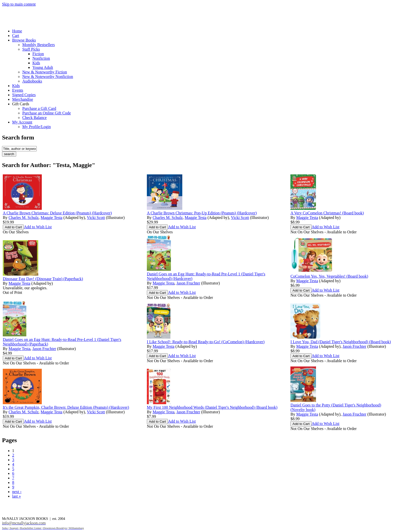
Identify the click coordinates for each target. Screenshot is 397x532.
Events (18, 90)
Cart (16, 36)
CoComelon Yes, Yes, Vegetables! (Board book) (329, 276)
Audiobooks (32, 81)
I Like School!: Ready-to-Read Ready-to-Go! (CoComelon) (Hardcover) (206, 342)
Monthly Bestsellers (38, 45)
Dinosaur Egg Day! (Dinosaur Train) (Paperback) (43, 279)
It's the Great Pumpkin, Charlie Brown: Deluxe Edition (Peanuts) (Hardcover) (66, 407)
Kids (36, 63)
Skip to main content (19, 4)
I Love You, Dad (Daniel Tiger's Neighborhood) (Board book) (341, 342)
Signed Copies (24, 95)
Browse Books (24, 40)
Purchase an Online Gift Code (47, 113)
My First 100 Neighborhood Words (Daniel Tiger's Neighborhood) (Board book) (212, 407)
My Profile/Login (36, 127)
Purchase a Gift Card (39, 108)
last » (16, 496)
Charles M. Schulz (24, 218)
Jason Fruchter (188, 283)
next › (17, 492)
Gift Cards (21, 104)
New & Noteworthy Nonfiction (48, 77)
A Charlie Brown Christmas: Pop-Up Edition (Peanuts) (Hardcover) (202, 213)
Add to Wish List (38, 227)
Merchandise (23, 99)
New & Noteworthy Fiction (45, 72)
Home (17, 31)
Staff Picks (31, 49)
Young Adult (43, 67)
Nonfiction (41, 58)
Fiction (38, 54)
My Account (22, 122)
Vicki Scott (96, 218)
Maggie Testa (51, 218)
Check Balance (34, 118)
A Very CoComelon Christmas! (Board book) (327, 213)
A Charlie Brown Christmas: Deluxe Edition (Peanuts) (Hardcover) (57, 213)
